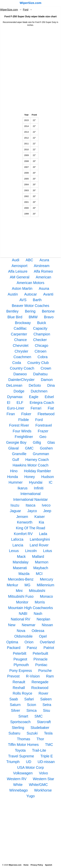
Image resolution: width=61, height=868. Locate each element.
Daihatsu (40, 374)
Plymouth (21, 665)
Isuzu (15, 505)
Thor (40, 739)
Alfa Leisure (18, 271)
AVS (23, 300)
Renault (19, 682)
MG (28, 585)
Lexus (14, 551)
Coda (17, 363)
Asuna (44, 288)
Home (26, 865)
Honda (12, 477)
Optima (12, 642)
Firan (11, 414)
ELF (20, 403)
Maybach (41, 568)
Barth (37, 300)
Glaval (13, 448)
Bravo (49, 317)
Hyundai (36, 482)
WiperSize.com (30, 3)
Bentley (12, 311)
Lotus (48, 551)
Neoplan (43, 619)
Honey (30, 477)
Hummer (16, 482)
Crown (46, 368)
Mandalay (21, 562)
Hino (14, 471)
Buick (42, 323)
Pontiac (41, 665)
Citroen (40, 351)
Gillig (37, 442)
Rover (43, 693)
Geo (43, 437)
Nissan (47, 625)
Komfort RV (23, 534)
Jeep (47, 511)
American (43, 277)
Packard (14, 648)
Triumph (13, 762)
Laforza (17, 539)
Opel (43, 636)
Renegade (40, 682)
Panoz (32, 648)
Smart (23, 716)
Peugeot (20, 659)
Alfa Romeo (43, 271)
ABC (29, 260)
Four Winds (22, 431)
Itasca (30, 505)
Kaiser (40, 517)
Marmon (42, 562)
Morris (40, 602)
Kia (41, 522)
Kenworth (25, 522)
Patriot (49, 648)
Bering (30, 311)
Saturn (15, 705)
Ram (50, 676)
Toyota (20, 750)
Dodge (19, 391)
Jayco (32, 511)
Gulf (16, 460)
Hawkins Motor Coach (31, 465)
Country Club (38, 363)
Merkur (12, 585)
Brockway (23, 323)
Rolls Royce (22, 693)
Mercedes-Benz (21, 579)
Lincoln (31, 551)
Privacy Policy (37, 865)
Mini (19, 591)
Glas (51, 442)
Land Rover (39, 545)
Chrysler (21, 351)
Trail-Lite (39, 750)
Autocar (31, 294)
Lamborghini (40, 539)
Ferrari (36, 408)
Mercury (47, 579)
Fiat (51, 408)
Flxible (24, 420)
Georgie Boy (16, 442)
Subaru (14, 733)
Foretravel (44, 425)
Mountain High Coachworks (31, 608)
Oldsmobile (23, 636)
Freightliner (24, 437)
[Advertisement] (31, 50)
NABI (23, 614)
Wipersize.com (15, 865)
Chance (21, 340)
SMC (39, 716)
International (31, 494)
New (12, 625)
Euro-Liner (16, 408)
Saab (14, 699)
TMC (49, 745)
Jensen (22, 517)
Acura (44, 260)
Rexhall (19, 688)
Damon (47, 380)
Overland (47, 642)
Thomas (24, 739)
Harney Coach (37, 460)
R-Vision (33, 676)
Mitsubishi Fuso (21, 596)
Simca (32, 710)
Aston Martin (22, 288)
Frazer (43, 431)
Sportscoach (20, 722)
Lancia (18, 545)
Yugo (30, 796)
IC (51, 482)
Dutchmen (39, 391)
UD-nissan (46, 762)
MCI (39, 574)
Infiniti (39, 488)
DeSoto (35, 385)
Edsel (49, 397)
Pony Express (21, 671)
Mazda (24, 574)
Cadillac (20, 328)
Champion (42, 334)
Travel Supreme (21, 756)
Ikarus (23, 488)
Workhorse (43, 790)
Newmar (29, 625)
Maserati (20, 568)
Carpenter (19, 334)
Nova (21, 631)
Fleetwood (46, 414)
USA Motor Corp (30, 767)
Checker (40, 340)
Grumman (41, 454)
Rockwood (40, 688)
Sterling (18, 728)
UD (29, 762)
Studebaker (40, 728)
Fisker (26, 414)
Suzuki (32, 733)
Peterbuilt (40, 653)
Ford (26, 10)
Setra (47, 705)
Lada (43, 534)
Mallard (38, 556)
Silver (15, 710)
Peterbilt (20, 653)
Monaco (46, 596)
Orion (29, 642)
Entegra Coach (42, 403)
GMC (29, 448)
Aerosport (20, 266)
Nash (38, 614)
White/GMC (38, 785)
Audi (16, 260)
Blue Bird (15, 317)
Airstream (42, 266)
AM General (20, 277)
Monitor (22, 602)
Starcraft (44, 722)
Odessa (38, 631)
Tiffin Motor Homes (23, 745)
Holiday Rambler (37, 471)
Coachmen (22, 357)
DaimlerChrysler (21, 380)
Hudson (48, 477)
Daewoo (20, 374)
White (18, 785)
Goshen (46, 448)
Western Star (43, 779)
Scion (32, 705)
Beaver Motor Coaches (31, 306)
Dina (51, 385)
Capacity (40, 328)
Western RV (17, 779)
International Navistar (31, 499)
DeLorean (14, 385)
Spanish (49, 865)
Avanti (48, 294)
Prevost (13, 676)
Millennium (45, 585)
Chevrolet (21, 346)
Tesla (48, 733)
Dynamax (15, 397)
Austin (13, 294)
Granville (19, 454)
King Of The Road (30, 528)
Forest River (19, 425)
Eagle (34, 397)
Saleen (46, 699)
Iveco (46, 505)
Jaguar (15, 511)
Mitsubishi (37, 591)
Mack (21, 556)
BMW (33, 317)
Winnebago (19, 790)
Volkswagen (23, 773)
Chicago (42, 346)
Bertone (48, 311)
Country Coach (22, 368)
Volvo (43, 773)
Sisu (47, 710)
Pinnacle (41, 659)
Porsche (45, 671)
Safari (29, 699)
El (9, 403)
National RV (20, 619)
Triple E (47, 756)
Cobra (43, 357)
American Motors (31, 283)
